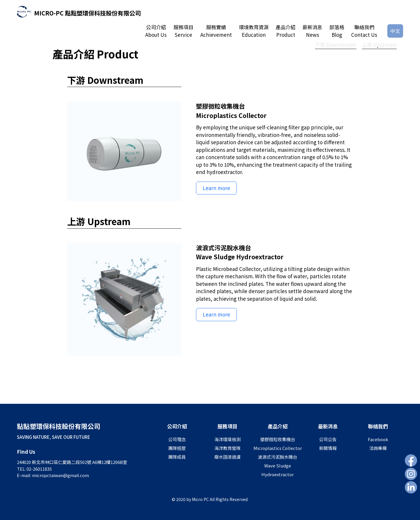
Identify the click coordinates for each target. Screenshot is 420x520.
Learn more (216, 188)
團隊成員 (177, 457)
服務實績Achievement (216, 31)
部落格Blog (337, 31)
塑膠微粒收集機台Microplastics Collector (278, 444)
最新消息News (312, 31)
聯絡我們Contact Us (364, 31)
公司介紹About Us (156, 31)
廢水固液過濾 (228, 457)
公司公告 (328, 439)
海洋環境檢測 (228, 439)
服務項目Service (183, 31)
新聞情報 (328, 448)
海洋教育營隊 (228, 448)
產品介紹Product (286, 31)
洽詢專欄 (378, 448)
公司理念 (177, 439)
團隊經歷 (177, 448)
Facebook (378, 439)
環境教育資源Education (254, 31)
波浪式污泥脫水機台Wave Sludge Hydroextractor (278, 466)
